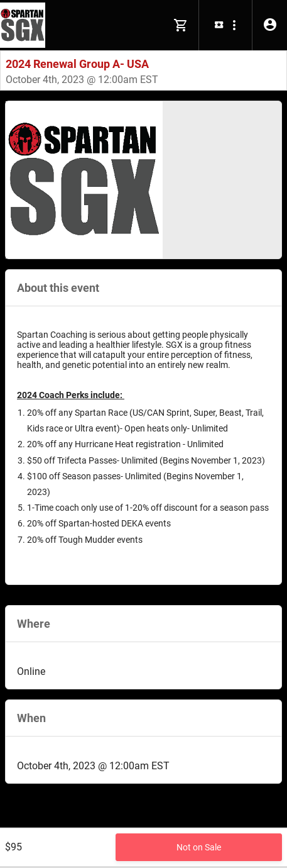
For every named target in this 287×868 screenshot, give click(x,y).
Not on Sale (199, 847)
